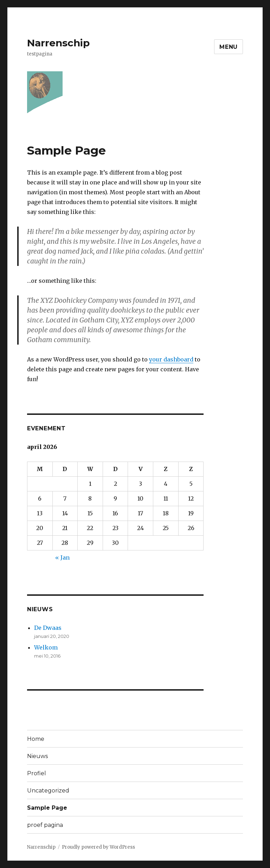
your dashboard (171, 359)
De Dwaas (48, 628)
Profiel (37, 773)
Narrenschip (58, 43)
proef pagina (45, 825)
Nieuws (37, 756)
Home (36, 739)
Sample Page (47, 808)
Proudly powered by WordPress (98, 847)
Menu (229, 47)
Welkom (46, 647)
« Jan (62, 557)
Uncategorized (48, 791)
